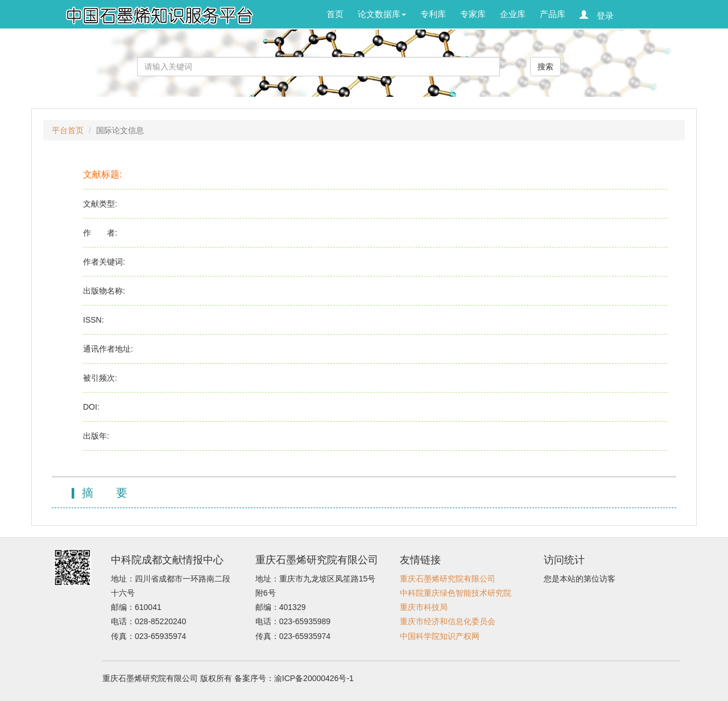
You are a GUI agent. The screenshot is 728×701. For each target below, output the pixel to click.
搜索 (545, 67)
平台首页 (68, 130)
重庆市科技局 (424, 607)
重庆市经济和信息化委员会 (448, 621)
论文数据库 (382, 14)
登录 (601, 15)
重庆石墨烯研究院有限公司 (448, 579)
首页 (335, 14)
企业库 (513, 14)
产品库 (553, 14)
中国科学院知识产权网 (440, 636)
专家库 (473, 14)
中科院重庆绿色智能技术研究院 (456, 593)
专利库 (433, 14)
